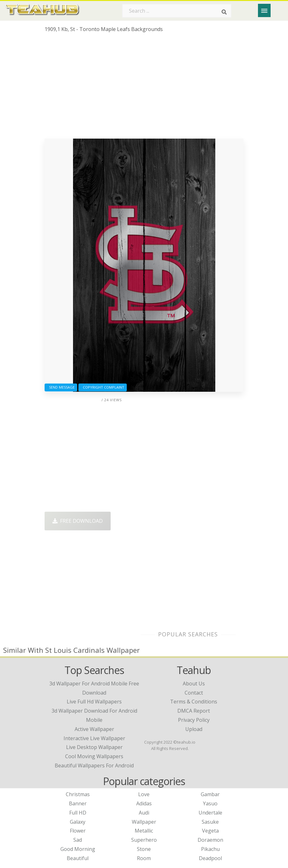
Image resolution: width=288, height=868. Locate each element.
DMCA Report (194, 711)
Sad (78, 840)
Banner (78, 803)
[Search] (224, 12)
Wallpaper (144, 822)
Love (144, 794)
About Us (194, 684)
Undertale (210, 813)
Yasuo (210, 803)
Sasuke (210, 822)
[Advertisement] (144, 88)
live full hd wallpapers (94, 702)
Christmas (78, 794)
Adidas (144, 803)
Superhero (144, 840)
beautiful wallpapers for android (94, 765)
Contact (194, 693)
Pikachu (210, 849)
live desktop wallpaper (94, 747)
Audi (144, 813)
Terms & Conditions (194, 702)
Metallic (144, 831)
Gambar (210, 794)
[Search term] (177, 11)
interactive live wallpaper (94, 738)
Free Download (78, 521)
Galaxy (78, 822)
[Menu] (264, 10)
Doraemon (210, 840)
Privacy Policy (194, 720)
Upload (194, 729)
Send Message (61, 387)
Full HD (78, 813)
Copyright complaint (103, 387)
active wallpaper (94, 729)
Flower (78, 831)
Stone (144, 849)
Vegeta (210, 831)
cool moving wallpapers (94, 756)
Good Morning (78, 849)
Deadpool (210, 858)
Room (144, 858)
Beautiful (78, 858)
